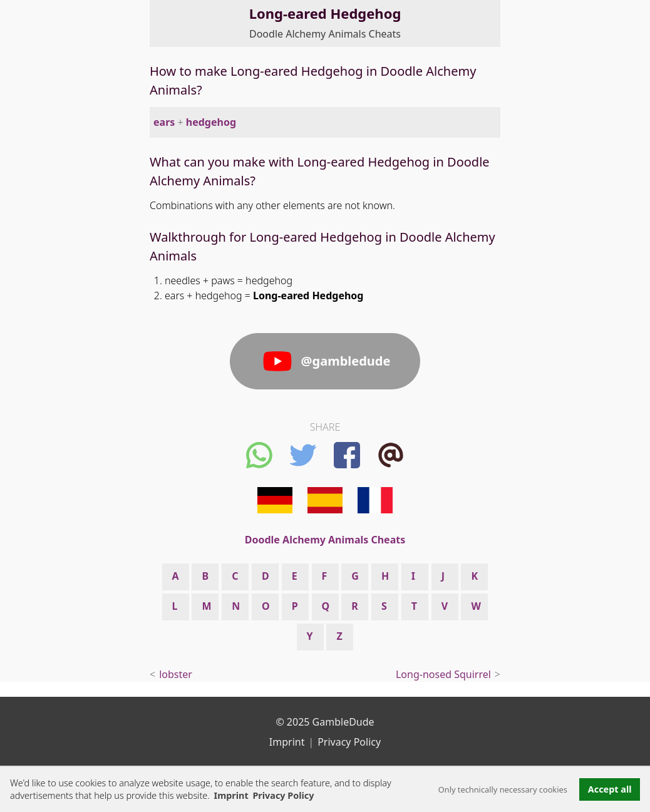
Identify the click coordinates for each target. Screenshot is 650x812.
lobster (176, 674)
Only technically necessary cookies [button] (503, 789)
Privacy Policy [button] (283, 795)
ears (164, 122)
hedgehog (211, 122)
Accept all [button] (610, 789)
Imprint (231, 795)
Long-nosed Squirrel (443, 674)
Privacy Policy (349, 742)
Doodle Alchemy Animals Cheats (325, 34)
